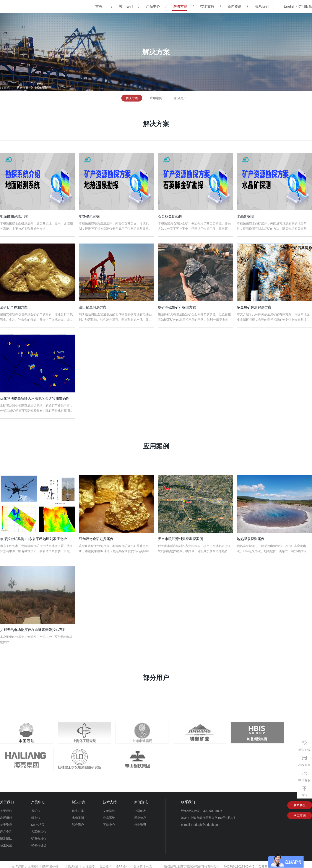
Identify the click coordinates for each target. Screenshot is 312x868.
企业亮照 (89, 862)
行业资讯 (140, 820)
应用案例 (156, 98)
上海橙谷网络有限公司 (43, 862)
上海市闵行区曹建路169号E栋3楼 (213, 813)
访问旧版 (305, 6)
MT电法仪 (38, 820)
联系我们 (262, 6)
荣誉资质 (6, 820)
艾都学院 (109, 807)
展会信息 (140, 813)
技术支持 (207, 6)
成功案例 (78, 813)
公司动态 (140, 807)
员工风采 (6, 841)
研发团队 (6, 834)
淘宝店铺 (300, 811)
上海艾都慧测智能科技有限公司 (198, 862)
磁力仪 (36, 813)
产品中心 (153, 6)
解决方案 (180, 6)
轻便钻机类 (39, 841)
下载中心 (109, 820)
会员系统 (109, 813)
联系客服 (300, 801)
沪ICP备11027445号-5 (239, 862)
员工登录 (106, 862)
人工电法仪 (39, 827)
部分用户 (180, 98)
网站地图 (72, 862)
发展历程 (6, 813)
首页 (99, 6)
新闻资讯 (234, 6)
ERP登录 (123, 862)
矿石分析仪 (39, 834)
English (289, 6)
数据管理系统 (143, 862)
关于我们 (126, 6)
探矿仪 (36, 807)
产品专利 (6, 827)
